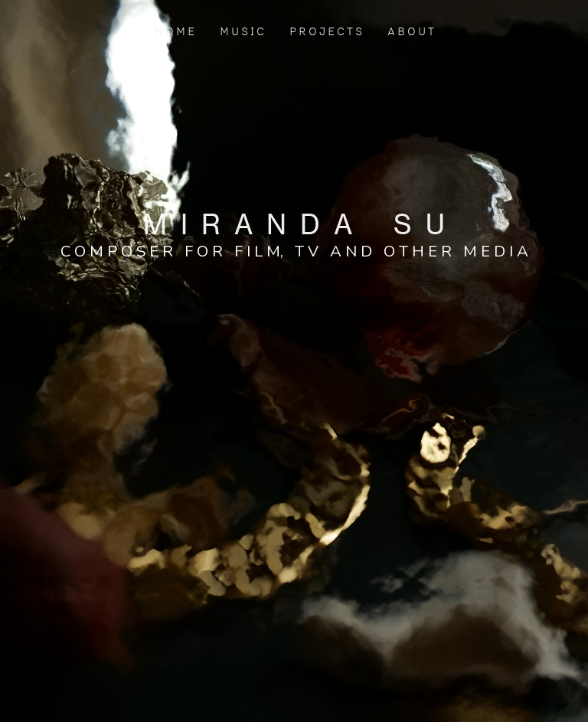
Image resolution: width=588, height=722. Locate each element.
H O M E (177, 31)
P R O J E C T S (326, 31)
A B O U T (410, 31)
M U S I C (242, 31)
